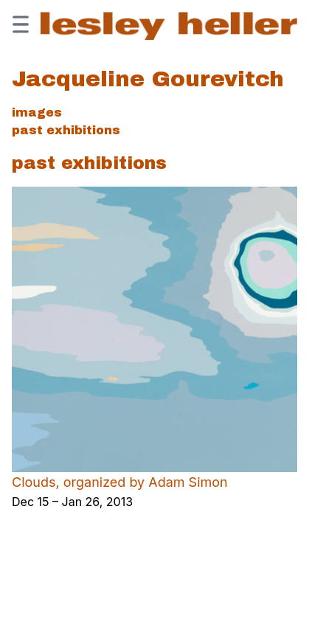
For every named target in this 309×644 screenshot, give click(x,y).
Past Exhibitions (66, 130)
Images (37, 112)
